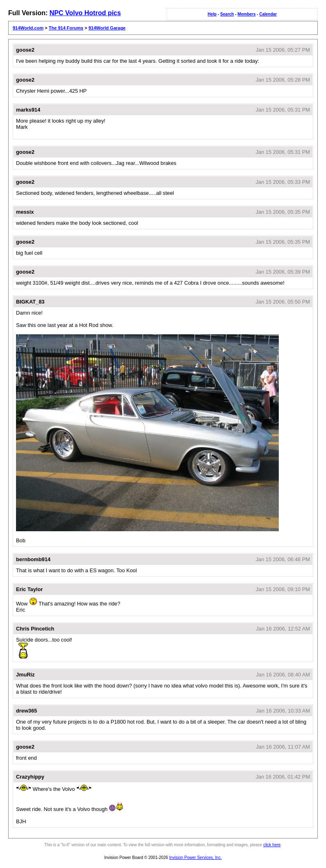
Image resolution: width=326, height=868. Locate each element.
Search (227, 14)
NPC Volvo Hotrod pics (85, 13)
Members (247, 14)
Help (212, 14)
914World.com (28, 28)
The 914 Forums (66, 28)
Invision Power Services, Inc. (195, 858)
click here (272, 845)
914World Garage (107, 28)
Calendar (268, 14)
